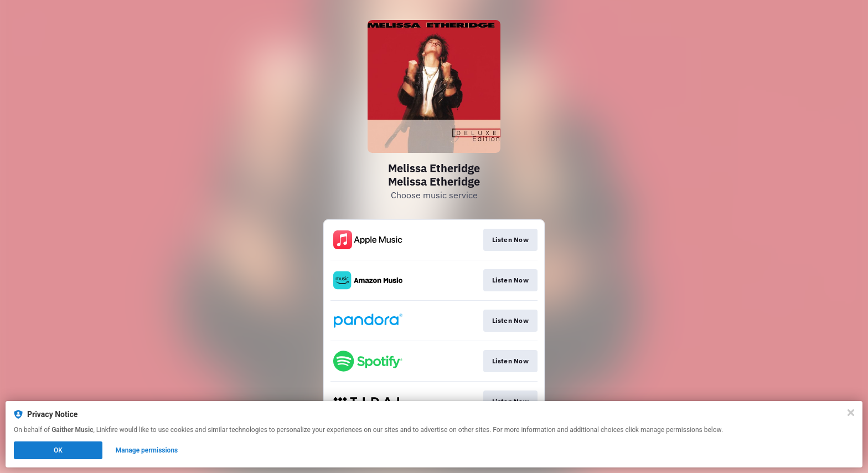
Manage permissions (147, 450)
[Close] (851, 413)
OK (58, 450)
